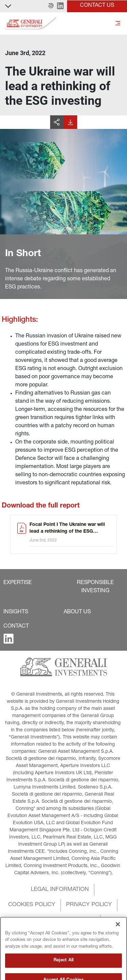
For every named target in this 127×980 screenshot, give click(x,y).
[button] (51, 6)
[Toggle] (118, 24)
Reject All (63, 971)
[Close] (118, 935)
